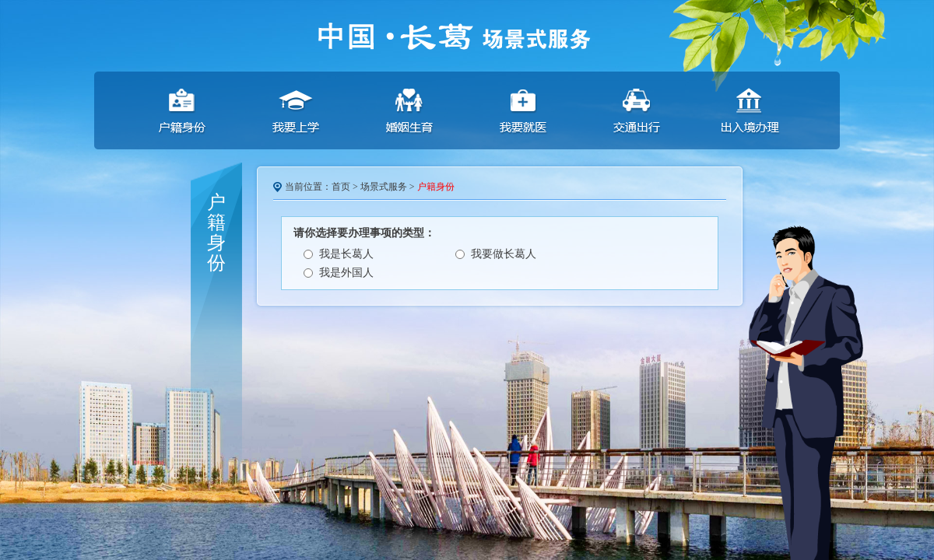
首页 (341, 187)
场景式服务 (384, 187)
